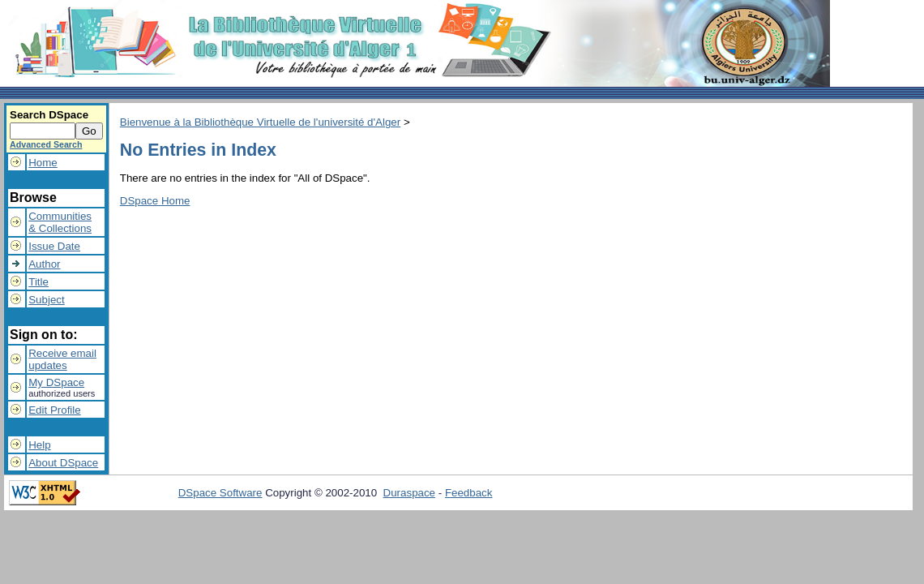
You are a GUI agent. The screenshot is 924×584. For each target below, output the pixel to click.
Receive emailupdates (62, 359)
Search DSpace (49, 115)
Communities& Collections (60, 222)
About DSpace (63, 463)
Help (39, 445)
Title (38, 282)
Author (44, 264)
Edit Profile (54, 410)
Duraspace (409, 493)
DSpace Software (220, 493)
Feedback (469, 493)
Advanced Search (46, 144)
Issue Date (54, 246)
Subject (46, 300)
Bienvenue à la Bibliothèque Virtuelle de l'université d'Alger (260, 122)
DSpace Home (155, 201)
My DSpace (56, 382)
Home (43, 163)
